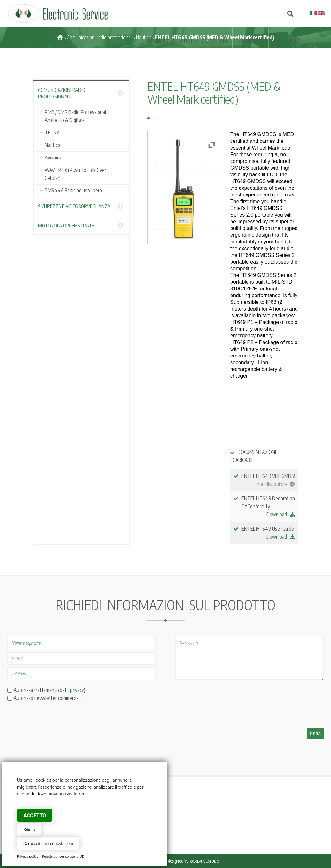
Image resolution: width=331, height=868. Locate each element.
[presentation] (56, 741)
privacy (77, 690)
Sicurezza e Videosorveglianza (74, 206)
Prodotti (251, 41)
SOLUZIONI (287, 41)
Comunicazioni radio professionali (100, 37)
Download (281, 514)
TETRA (52, 133)
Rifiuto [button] (29, 830)
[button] (211, 145)
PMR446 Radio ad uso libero (73, 190)
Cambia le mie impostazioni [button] (48, 844)
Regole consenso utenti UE (63, 857)
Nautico (144, 37)
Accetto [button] (35, 815)
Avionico (53, 157)
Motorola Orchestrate (66, 226)
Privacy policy (28, 857)
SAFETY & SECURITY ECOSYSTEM (189, 41)
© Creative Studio (204, 861)
